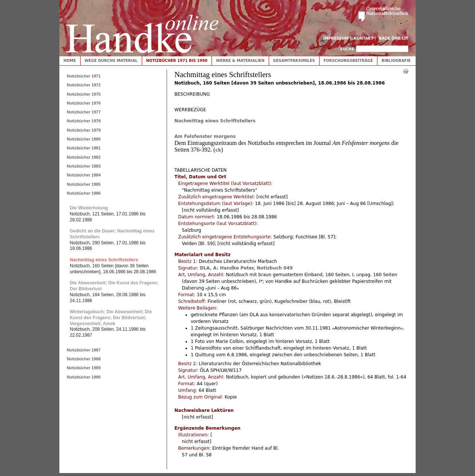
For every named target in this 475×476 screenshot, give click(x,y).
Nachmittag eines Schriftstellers (215, 121)
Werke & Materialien (240, 61)
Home (70, 61)
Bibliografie (396, 61)
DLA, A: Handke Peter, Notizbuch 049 (246, 268)
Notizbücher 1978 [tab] (84, 121)
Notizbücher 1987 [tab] (84, 350)
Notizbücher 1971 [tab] (84, 76)
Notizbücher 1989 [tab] (84, 368)
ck (218, 150)
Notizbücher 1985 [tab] (84, 184)
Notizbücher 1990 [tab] (84, 377)
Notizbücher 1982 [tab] (84, 157)
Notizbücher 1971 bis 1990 (177, 61)
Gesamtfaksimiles (294, 61)
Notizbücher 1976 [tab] (84, 103)
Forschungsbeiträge (348, 61)
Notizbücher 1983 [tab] (84, 166)
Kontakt (364, 38)
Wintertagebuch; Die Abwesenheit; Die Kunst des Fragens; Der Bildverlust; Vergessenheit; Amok (111, 318)
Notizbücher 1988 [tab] (84, 359)
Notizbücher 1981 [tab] (84, 148)
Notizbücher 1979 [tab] (84, 130)
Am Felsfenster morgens (205, 136)
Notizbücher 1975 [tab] (84, 94)
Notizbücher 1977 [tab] (84, 112)
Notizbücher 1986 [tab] (84, 193)
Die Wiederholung (89, 208)
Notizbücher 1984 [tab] (84, 175)
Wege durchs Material (111, 61)
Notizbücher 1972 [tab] (84, 85)
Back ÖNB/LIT (394, 38)
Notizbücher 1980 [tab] (84, 139)
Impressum (336, 38)
